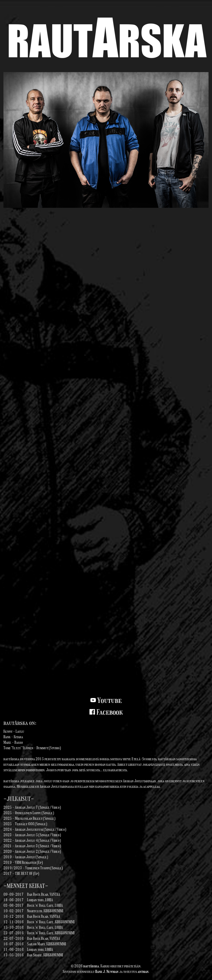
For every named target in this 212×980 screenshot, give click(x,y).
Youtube (106, 700)
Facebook (106, 712)
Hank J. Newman (107, 972)
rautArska (91, 966)
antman (143, 972)
